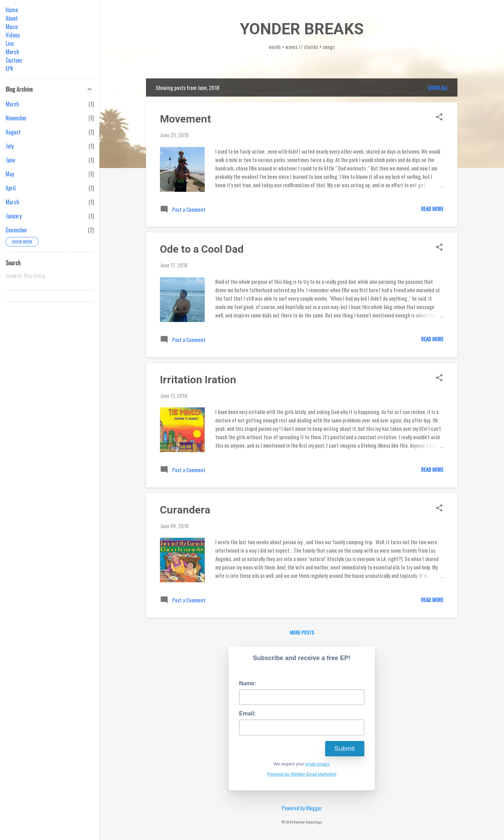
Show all (437, 87)
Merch (12, 52)
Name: (248, 683)
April (11, 188)
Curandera (185, 510)
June (10, 160)
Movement (185, 119)
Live (10, 43)
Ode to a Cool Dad (202, 249)
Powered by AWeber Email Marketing (302, 774)
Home (12, 10)
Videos (13, 35)
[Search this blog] (50, 276)
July (10, 146)
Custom (14, 60)
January (14, 216)
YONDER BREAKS (302, 29)
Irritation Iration (198, 380)
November (16, 118)
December (16, 230)
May (10, 174)
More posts (302, 632)
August (13, 132)
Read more (432, 209)
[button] (439, 117)
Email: (247, 713)
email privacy (317, 764)
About (12, 18)
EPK (9, 69)
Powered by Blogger (302, 808)
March (12, 104)
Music (12, 27)
